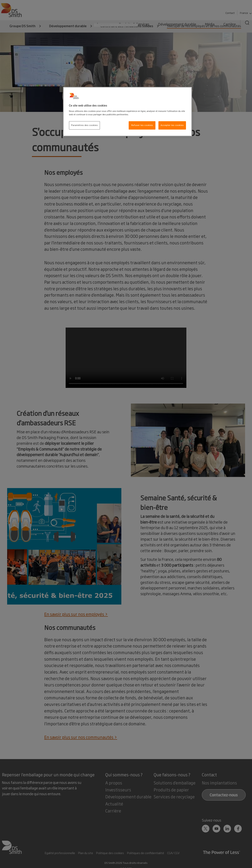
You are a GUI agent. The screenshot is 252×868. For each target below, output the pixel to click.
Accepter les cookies (172, 125)
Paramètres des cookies (84, 125)
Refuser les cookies (142, 125)
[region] (127, 112)
